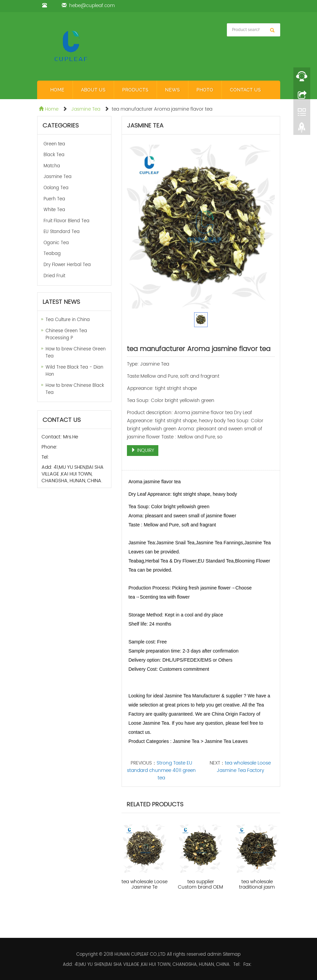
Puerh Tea (54, 199)
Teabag (52, 254)
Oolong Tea (56, 188)
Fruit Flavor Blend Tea (67, 221)
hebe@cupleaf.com (92, 6)
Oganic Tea (56, 243)
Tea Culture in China (68, 320)
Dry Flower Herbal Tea (67, 265)
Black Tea (54, 155)
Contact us (245, 90)
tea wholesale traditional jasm (257, 884)
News (173, 90)
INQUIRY (143, 450)
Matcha (52, 166)
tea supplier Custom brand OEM (201, 884)
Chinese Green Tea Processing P (66, 335)
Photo (205, 90)
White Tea (54, 210)
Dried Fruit (54, 276)
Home (57, 90)
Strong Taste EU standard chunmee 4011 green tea (161, 770)
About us (93, 90)
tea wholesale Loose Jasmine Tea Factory (244, 767)
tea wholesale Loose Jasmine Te (144, 884)
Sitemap (232, 955)
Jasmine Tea (86, 109)
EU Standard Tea (62, 232)
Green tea (54, 144)
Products (135, 90)
